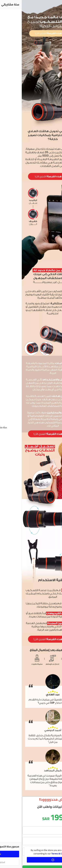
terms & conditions (40, 854)
